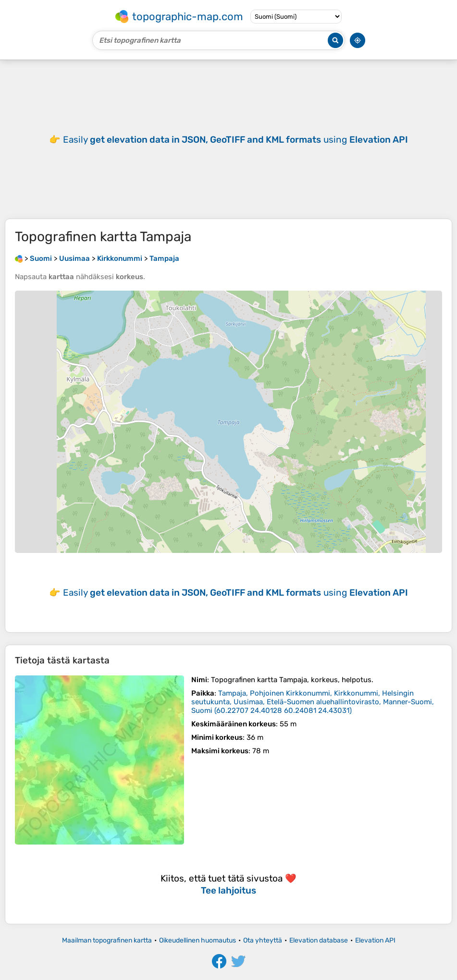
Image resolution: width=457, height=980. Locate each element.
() (313, 702)
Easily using (235, 140)
